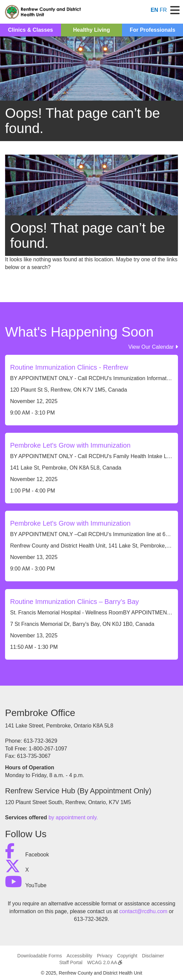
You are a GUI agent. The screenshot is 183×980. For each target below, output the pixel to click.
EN (154, 10)
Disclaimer (153, 956)
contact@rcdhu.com (143, 911)
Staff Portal (71, 962)
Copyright (127, 956)
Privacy (105, 956)
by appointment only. (73, 817)
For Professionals (152, 30)
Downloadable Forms (39, 956)
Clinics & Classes (31, 30)
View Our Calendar (153, 347)
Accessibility (80, 956)
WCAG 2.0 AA (105, 962)
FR (163, 10)
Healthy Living (92, 30)
